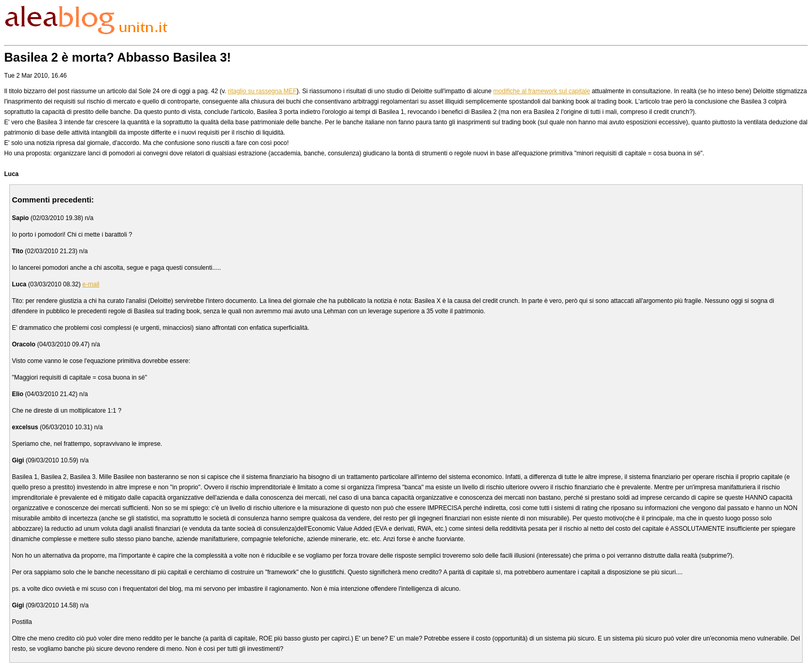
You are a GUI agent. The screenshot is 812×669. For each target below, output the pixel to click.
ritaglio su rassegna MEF (262, 91)
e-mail (91, 284)
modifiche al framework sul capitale (542, 91)
